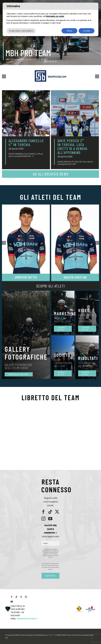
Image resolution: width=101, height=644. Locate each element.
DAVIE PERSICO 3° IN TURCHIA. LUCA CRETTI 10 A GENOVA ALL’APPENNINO (72, 147)
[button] (4, 76)
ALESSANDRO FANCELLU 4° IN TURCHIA (26, 143)
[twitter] (57, 512)
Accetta (87, 31)
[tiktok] (50, 512)
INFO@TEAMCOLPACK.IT (27, 619)
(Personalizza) (83, 635)
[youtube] (50, 519)
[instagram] (43, 519)
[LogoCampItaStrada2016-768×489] (90, 607)
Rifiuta (69, 31)
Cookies (75, 635)
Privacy (69, 635)
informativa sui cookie (55, 16)
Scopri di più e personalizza (21, 31)
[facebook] (43, 512)
